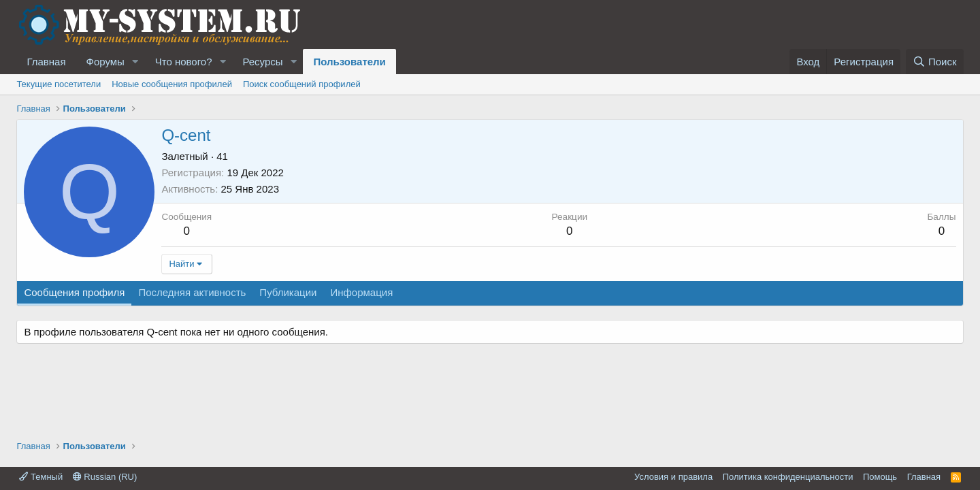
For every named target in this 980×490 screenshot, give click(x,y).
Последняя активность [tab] (192, 292)
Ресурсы (262, 62)
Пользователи (349, 62)
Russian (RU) (105, 477)
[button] (135, 62)
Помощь (880, 477)
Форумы (105, 62)
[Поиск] (935, 62)
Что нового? (184, 62)
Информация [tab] (361, 292)
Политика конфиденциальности (788, 477)
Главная (46, 62)
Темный (41, 477)
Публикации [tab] (288, 292)
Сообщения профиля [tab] (74, 292)
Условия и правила (673, 477)
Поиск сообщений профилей (302, 84)
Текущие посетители (59, 84)
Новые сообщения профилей (172, 84)
